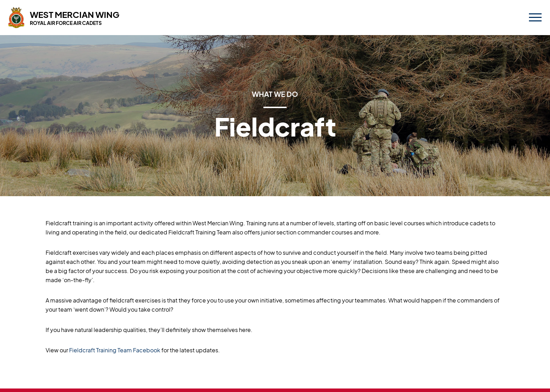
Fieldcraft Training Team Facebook (115, 350)
